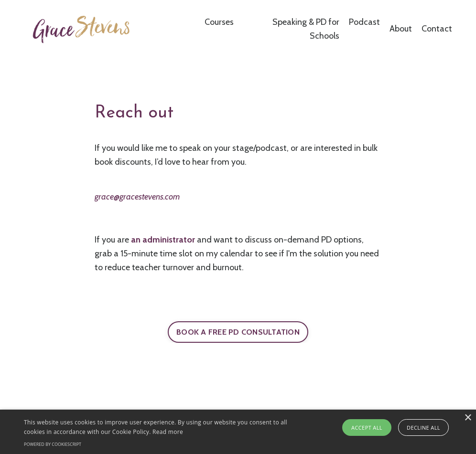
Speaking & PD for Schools (306, 29)
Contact (437, 29)
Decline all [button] (423, 428)
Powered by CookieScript (53, 444)
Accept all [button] (367, 428)
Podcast (364, 22)
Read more (168, 432)
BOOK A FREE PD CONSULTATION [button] (238, 332)
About (401, 29)
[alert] (238, 432)
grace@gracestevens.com (137, 197)
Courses (219, 22)
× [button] (468, 418)
